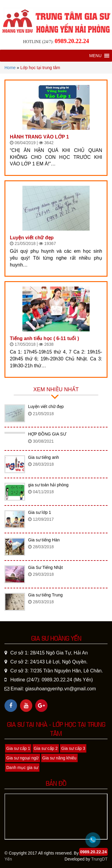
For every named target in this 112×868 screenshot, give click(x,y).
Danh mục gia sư (22, 768)
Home (10, 68)
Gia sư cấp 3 (73, 748)
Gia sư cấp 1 (18, 748)
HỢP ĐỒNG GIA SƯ (47, 434)
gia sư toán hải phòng (48, 485)
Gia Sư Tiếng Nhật (45, 567)
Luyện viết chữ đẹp (32, 238)
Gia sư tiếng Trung (45, 595)
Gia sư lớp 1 (40, 512)
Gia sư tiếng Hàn (44, 540)
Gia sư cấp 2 (46, 748)
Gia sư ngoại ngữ (23, 758)
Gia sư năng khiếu (59, 758)
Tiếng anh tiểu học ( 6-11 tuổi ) (44, 338)
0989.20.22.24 (72, 41)
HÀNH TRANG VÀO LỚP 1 (39, 137)
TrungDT (99, 859)
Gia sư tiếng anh (43, 457)
